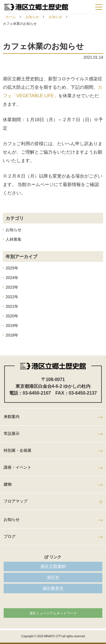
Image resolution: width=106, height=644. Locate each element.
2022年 (12, 297)
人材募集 (14, 239)
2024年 (12, 278)
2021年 (12, 306)
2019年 (12, 326)
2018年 (12, 335)
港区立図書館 (53, 566)
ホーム (11, 17)
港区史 (53, 577)
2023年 (12, 287)
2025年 (12, 268)
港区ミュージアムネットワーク (53, 613)
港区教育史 (53, 588)
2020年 (12, 316)
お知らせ (32, 17)
